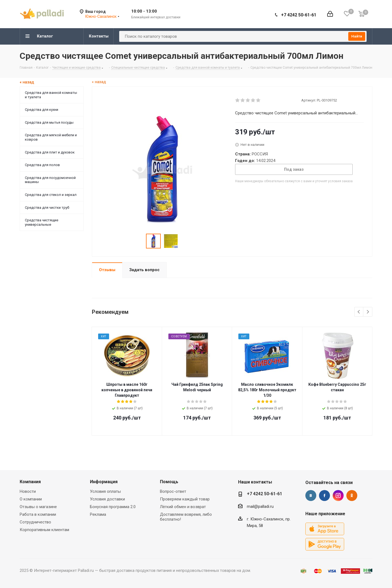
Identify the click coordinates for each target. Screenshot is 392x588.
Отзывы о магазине (38, 507)
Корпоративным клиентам (44, 530)
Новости (28, 491)
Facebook (324, 496)
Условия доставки (107, 499)
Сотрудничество (35, 522)
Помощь (169, 482)
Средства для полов (42, 165)
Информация (104, 482)
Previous (359, 312)
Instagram (338, 496)
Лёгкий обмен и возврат (183, 507)
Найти (357, 36)
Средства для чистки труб (47, 208)
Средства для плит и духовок (50, 152)
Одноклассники (352, 496)
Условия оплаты (105, 491)
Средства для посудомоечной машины (50, 180)
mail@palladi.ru (260, 506)
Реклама (98, 514)
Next (368, 312)
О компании (31, 499)
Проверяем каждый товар (185, 499)
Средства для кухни (42, 110)
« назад (99, 82)
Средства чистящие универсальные (42, 222)
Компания (30, 482)
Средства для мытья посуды (49, 122)
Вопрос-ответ (173, 491)
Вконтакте (311, 496)
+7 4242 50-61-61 (299, 15)
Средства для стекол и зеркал (51, 195)
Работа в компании (38, 514)
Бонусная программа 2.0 (113, 507)
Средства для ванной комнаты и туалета (51, 95)
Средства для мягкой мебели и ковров (51, 137)
